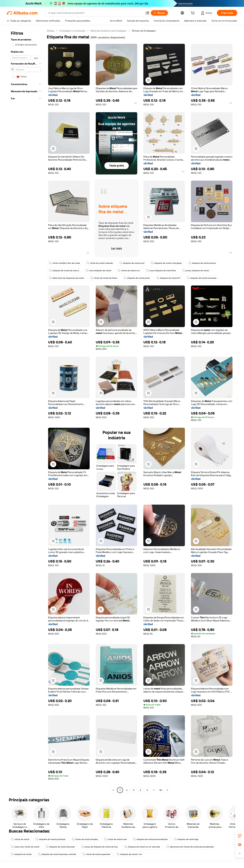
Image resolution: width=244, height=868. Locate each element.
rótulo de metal (20, 839)
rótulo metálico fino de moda (64, 263)
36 (161, 790)
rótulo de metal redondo (100, 263)
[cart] (193, 13)
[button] (147, 13)
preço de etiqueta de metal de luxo (100, 847)
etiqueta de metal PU (168, 278)
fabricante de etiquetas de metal (66, 278)
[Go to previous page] (113, 790)
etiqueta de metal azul (132, 263)
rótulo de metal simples (85, 839)
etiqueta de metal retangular (166, 263)
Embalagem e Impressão (72, 31)
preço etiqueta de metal (196, 271)
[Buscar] (159, 13)
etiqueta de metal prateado (202, 278)
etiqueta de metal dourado (60, 847)
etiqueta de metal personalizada (150, 839)
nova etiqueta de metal (98, 271)
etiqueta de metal (21, 854)
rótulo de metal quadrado (96, 854)
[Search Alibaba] (96, 13)
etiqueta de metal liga (186, 839)
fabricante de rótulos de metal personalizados (190, 847)
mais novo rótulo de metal (25, 847)
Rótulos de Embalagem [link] (144, 31)
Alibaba (51, 31)
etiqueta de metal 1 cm (129, 854)
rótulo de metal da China (104, 278)
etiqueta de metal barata (202, 263)
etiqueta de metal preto (137, 278)
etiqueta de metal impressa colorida (57, 854)
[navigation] (26, 411)
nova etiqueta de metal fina (161, 271)
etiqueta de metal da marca (64, 271)
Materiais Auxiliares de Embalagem (109, 31)
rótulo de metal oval (115, 839)
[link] (240, 836)
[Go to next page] (167, 790)
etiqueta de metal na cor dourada (142, 847)
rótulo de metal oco (129, 271)
